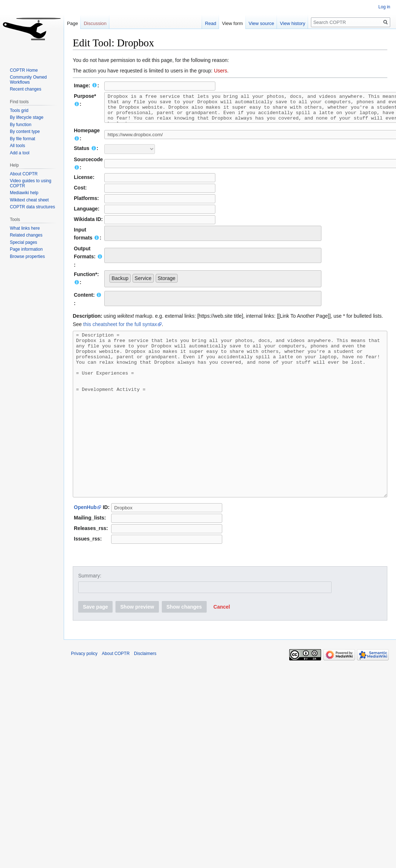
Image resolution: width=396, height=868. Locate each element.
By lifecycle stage (27, 117)
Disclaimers (145, 692)
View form (239, 23)
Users (221, 71)
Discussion (95, 23)
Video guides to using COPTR (31, 183)
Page (72, 23)
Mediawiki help (24, 193)
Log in (384, 7)
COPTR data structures (32, 207)
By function (20, 125)
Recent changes (26, 89)
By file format (22, 139)
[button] (222, 645)
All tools (17, 146)
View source (268, 23)
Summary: (90, 614)
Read (217, 23)
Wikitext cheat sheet (29, 200)
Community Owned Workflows (28, 80)
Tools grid (19, 110)
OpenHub (85, 545)
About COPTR (24, 174)
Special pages (23, 242)
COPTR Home (24, 70)
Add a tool (20, 153)
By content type (25, 132)
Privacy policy (84, 692)
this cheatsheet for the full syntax (120, 330)
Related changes (26, 235)
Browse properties (27, 256)
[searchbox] (111, 238)
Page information (26, 249)
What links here (25, 228)
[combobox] (213, 239)
